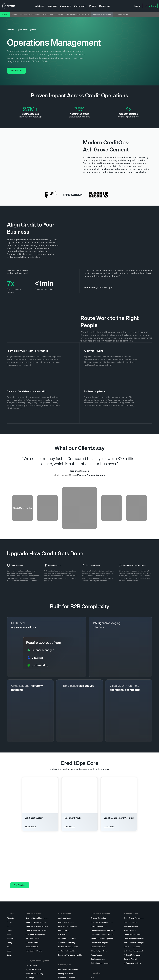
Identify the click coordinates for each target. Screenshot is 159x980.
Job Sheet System (121, 14)
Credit (5, 14)
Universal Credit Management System (26, 14)
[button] (39, 6)
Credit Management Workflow (78, 14)
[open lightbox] (41, 156)
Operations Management (102, 14)
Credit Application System (53, 14)
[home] (8, 6)
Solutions (11, 30)
